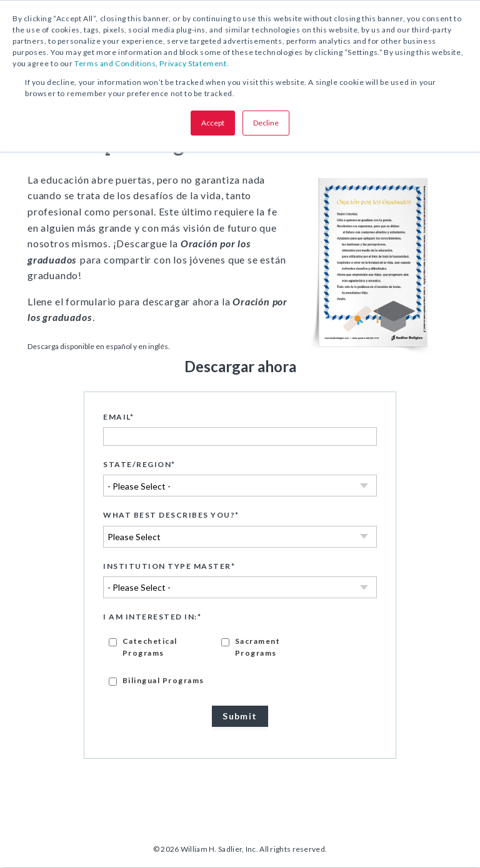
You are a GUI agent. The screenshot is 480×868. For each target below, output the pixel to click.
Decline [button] (266, 123)
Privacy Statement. (194, 63)
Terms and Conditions (115, 63)
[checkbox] (240, 661)
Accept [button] (213, 123)
